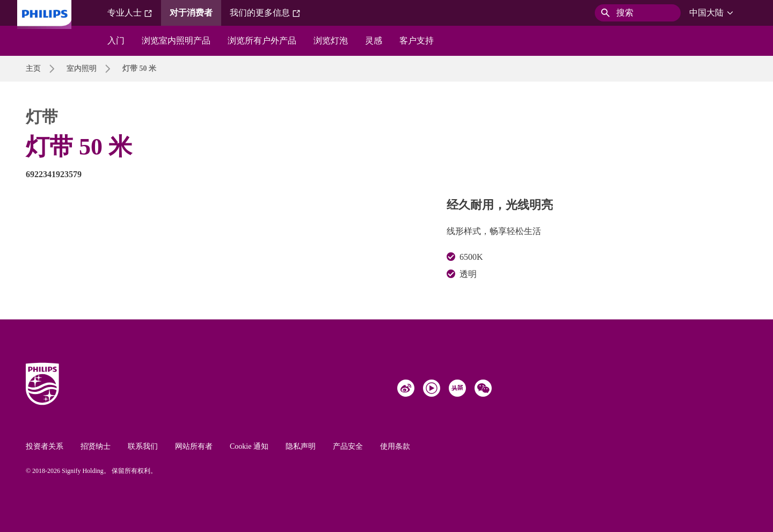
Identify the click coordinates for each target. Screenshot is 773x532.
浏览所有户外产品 (262, 41)
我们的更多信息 (265, 13)
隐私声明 (301, 446)
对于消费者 (191, 13)
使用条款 (395, 446)
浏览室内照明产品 (176, 41)
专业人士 (130, 13)
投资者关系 (45, 446)
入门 (116, 41)
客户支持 (417, 41)
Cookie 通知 (249, 446)
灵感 (374, 41)
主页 (33, 68)
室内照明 (82, 68)
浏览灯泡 (331, 41)
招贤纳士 (96, 446)
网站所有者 (194, 446)
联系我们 (143, 446)
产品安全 (348, 446)
